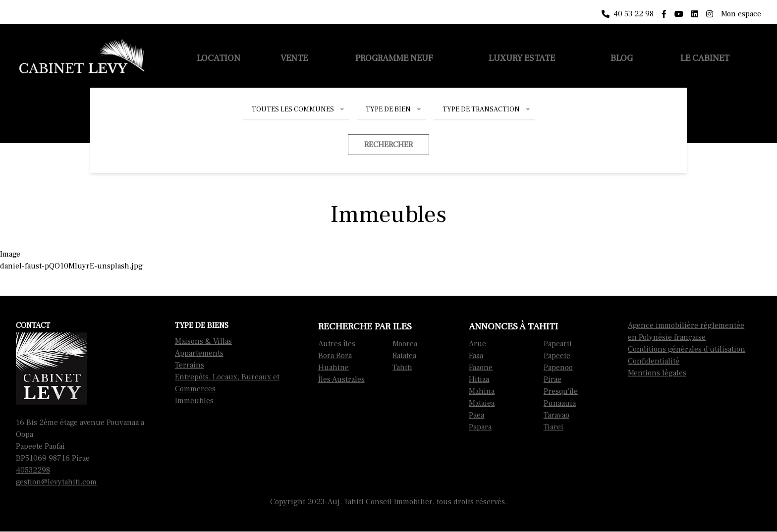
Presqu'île (561, 391)
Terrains (190, 365)
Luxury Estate (522, 58)
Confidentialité (654, 361)
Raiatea (404, 356)
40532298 (33, 470)
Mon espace (741, 14)
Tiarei (554, 427)
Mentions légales (657, 373)
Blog (622, 58)
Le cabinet (705, 58)
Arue (477, 344)
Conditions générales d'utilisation (687, 349)
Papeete (557, 356)
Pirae (553, 379)
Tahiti (402, 368)
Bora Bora (335, 356)
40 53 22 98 (628, 14)
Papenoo (558, 368)
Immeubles (194, 401)
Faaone (481, 368)
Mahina (482, 391)
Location (219, 58)
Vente (294, 58)
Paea (476, 415)
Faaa (476, 356)
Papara (480, 427)
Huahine (333, 368)
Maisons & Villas (203, 341)
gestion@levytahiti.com (56, 482)
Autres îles (337, 344)
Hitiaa (479, 379)
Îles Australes (341, 379)
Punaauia (560, 403)
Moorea (405, 344)
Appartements (199, 353)
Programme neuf (394, 58)
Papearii (558, 344)
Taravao (556, 415)
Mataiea (482, 403)
